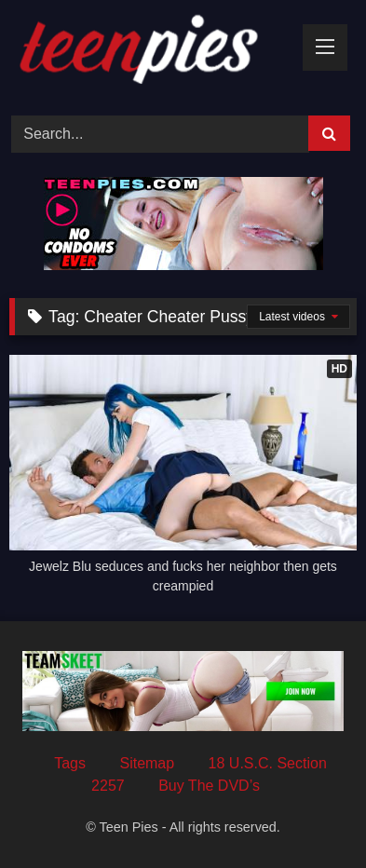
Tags (70, 763)
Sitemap (147, 763)
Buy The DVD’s (209, 786)
